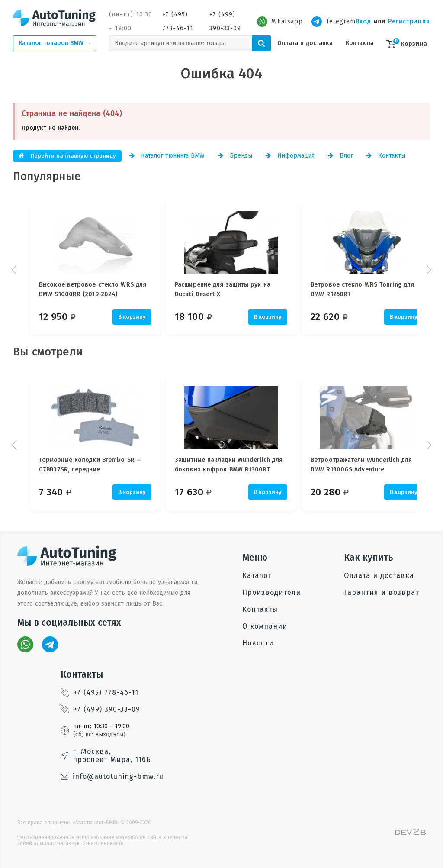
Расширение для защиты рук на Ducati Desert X (230, 289)
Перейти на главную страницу (67, 156)
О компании (265, 626)
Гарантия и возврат (382, 592)
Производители (271, 592)
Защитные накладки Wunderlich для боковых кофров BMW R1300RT (236, 465)
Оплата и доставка (305, 43)
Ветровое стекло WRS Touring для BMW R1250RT (376, 289)
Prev (15, 270)
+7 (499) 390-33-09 (225, 21)
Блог (340, 156)
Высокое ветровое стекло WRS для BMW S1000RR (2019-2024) (93, 289)
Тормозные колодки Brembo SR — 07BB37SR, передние (90, 465)
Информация (290, 156)
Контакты (360, 43)
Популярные (47, 176)
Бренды (235, 156)
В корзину (132, 317)
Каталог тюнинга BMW (167, 156)
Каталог (257, 576)
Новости (258, 643)
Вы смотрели (48, 352)
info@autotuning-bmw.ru (112, 776)
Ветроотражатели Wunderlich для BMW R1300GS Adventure (375, 465)
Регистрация (409, 21)
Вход (363, 21)
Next (428, 270)
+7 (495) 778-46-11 (178, 21)
